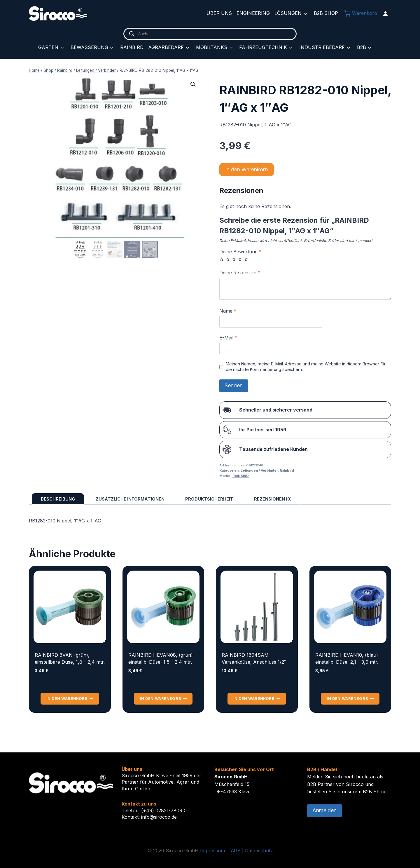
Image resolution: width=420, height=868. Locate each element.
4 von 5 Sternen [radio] (240, 259)
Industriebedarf (322, 47)
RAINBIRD (241, 476)
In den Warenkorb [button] (70, 698)
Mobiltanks (212, 47)
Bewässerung (89, 47)
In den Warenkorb (247, 169)
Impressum (212, 850)
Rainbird (132, 47)
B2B (362, 47)
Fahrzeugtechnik (263, 47)
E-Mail (228, 338)
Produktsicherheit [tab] (209, 499)
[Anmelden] (385, 13)
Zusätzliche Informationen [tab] (130, 499)
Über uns (219, 13)
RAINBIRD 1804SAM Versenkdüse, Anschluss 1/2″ (254, 658)
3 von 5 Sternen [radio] (234, 259)
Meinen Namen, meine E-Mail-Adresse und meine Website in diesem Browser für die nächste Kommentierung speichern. (306, 367)
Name (228, 311)
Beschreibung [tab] (58, 499)
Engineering (253, 13)
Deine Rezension (240, 273)
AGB (236, 850)
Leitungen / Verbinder (259, 470)
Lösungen (288, 13)
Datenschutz (259, 850)
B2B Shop (326, 13)
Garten (48, 47)
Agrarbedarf (166, 47)
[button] (193, 84)
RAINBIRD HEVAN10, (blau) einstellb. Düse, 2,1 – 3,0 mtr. (347, 658)
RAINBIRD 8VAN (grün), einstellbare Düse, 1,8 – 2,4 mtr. (70, 658)
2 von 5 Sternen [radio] (228, 259)
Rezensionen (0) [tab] (273, 499)
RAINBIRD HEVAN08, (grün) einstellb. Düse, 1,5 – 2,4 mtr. (161, 658)
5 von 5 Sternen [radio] (246, 259)
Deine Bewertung (240, 252)
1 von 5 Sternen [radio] (222, 259)
